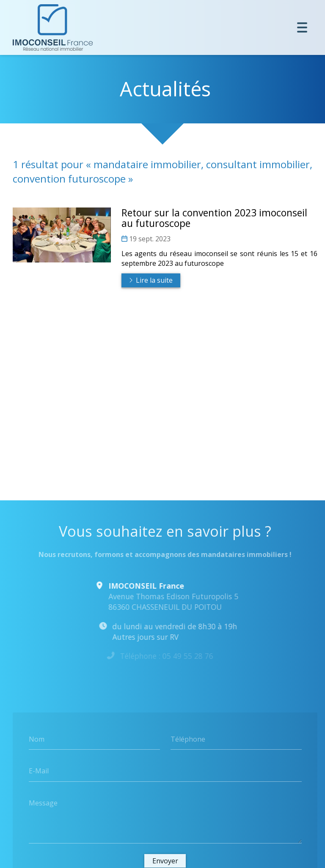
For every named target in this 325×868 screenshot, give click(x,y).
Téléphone (188, 739)
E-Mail (39, 771)
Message (43, 803)
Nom (37, 739)
